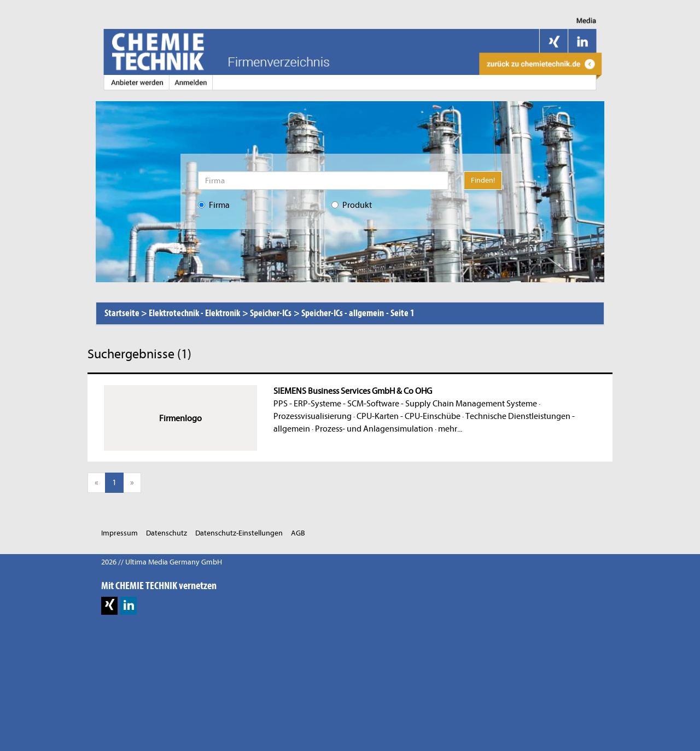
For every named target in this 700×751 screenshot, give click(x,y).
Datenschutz (167, 533)
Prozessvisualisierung (313, 416)
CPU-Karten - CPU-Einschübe (409, 416)
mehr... (450, 429)
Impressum (119, 533)
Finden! (483, 180)
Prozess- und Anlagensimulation (374, 429)
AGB (298, 533)
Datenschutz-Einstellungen (239, 533)
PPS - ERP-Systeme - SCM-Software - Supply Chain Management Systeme (405, 404)
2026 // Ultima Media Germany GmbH (162, 562)
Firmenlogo (180, 418)
